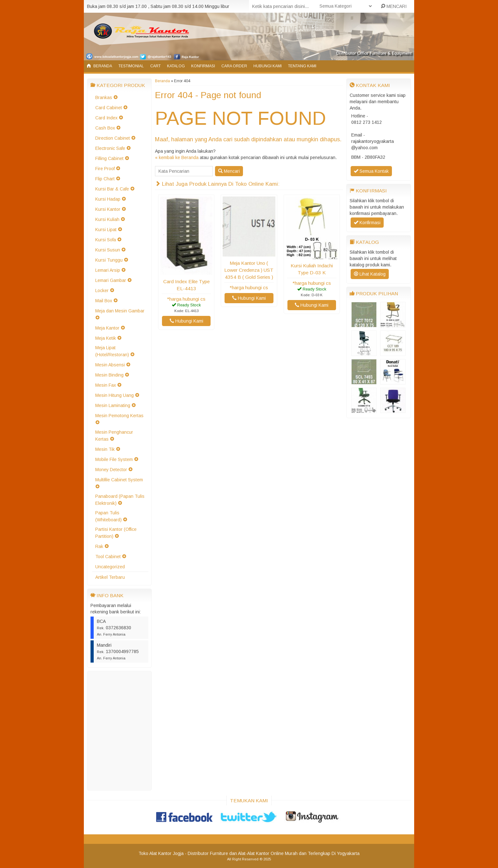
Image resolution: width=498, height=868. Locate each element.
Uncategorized (110, 567)
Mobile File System (114, 459)
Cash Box (105, 128)
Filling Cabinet (109, 158)
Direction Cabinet (113, 138)
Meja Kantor (107, 328)
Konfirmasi (203, 66)
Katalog (176, 66)
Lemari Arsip (108, 270)
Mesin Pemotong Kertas (119, 416)
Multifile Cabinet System (119, 480)
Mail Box (104, 301)
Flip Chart (105, 179)
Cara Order (234, 66)
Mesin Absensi (110, 365)
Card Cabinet (109, 108)
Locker (102, 290)
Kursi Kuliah (107, 219)
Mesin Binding (109, 375)
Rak (99, 546)
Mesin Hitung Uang (114, 395)
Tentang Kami (302, 66)
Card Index (106, 118)
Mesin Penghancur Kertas (114, 436)
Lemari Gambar (111, 280)
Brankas (104, 97)
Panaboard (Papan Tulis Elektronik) (120, 500)
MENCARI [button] (394, 6)
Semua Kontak (371, 171)
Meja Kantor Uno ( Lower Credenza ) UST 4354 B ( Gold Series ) (249, 270)
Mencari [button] (229, 171)
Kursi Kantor (108, 209)
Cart (155, 66)
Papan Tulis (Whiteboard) (108, 516)
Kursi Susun (108, 250)
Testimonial (131, 66)
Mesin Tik (105, 449)
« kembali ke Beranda (177, 157)
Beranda (100, 66)
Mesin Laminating (113, 405)
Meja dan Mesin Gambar (120, 311)
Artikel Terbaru (110, 577)
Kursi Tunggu (109, 260)
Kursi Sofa (106, 240)
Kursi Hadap (108, 199)
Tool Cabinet (108, 557)
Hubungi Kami (268, 66)
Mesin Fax (106, 385)
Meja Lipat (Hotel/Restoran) (112, 351)
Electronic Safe (110, 148)
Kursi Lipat (106, 230)
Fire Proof (105, 169)
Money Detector (111, 470)
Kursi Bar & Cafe (112, 189)
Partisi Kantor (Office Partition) (116, 533)
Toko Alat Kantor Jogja (161, 853)
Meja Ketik (106, 338)
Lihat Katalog (370, 274)
